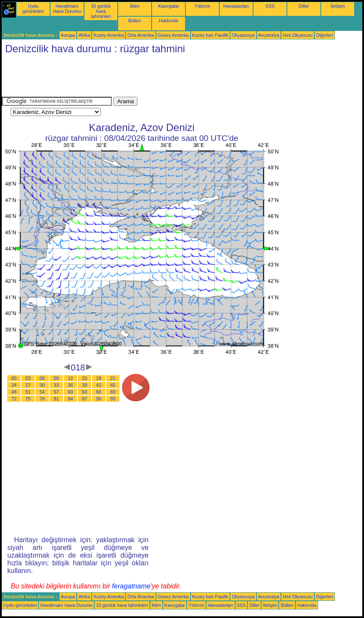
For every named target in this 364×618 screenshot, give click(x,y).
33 (57, 385)
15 (85, 378)
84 (71, 399)
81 (57, 399)
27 (28, 385)
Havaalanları (236, 6)
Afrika (84, 35)
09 (57, 378)
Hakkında (169, 21)
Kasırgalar (169, 6)
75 (28, 399)
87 (85, 399)
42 (99, 385)
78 (42, 399)
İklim (135, 6)
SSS (270, 6)
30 (42, 385)
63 (85, 392)
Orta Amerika (140, 35)
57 (57, 392)
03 (28, 378)
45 (113, 385)
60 (71, 392)
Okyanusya (243, 35)
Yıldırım (202, 6)
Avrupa (68, 35)
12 (71, 378)
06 (42, 378)
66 (99, 392)
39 (85, 385)
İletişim (338, 6)
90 (99, 399)
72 (14, 399)
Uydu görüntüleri (33, 9)
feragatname (131, 586)
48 (14, 392)
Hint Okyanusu (298, 35)
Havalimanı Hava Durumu (67, 9)
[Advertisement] (158, 78)
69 (113, 392)
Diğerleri (325, 35)
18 (99, 378)
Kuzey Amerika (109, 35)
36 (71, 385)
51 (28, 392)
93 (113, 399)
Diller (304, 6)
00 (14, 378)
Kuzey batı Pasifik (210, 35)
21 (113, 378)
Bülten (134, 21)
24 (14, 385)
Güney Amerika (173, 35)
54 (42, 392)
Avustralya (269, 35)
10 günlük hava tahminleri (101, 11)
